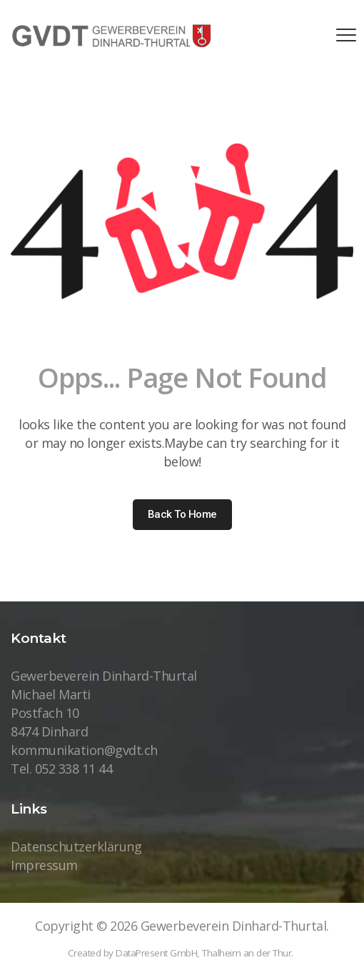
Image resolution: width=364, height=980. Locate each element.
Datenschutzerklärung (76, 846)
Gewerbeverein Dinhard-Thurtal (234, 926)
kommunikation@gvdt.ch (84, 750)
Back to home (182, 514)
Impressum (44, 865)
